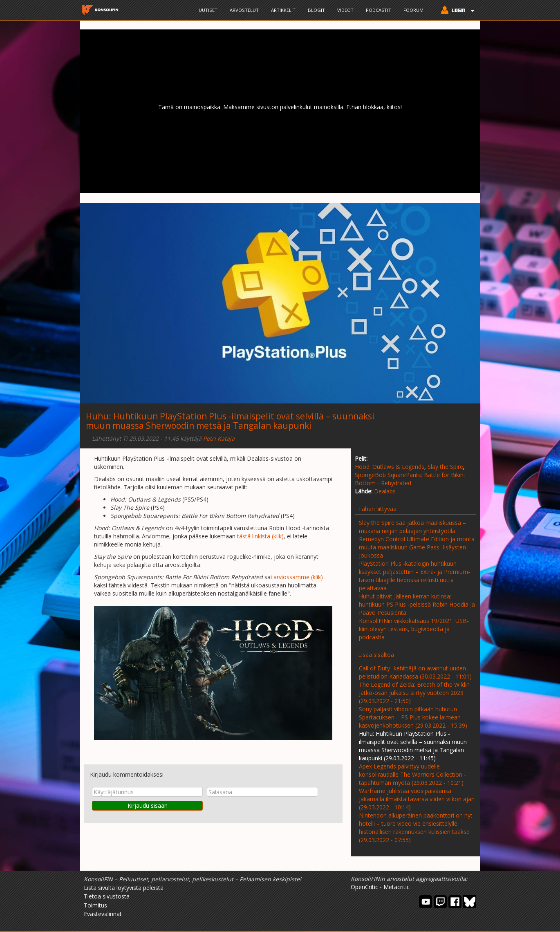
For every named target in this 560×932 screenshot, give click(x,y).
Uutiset (208, 10)
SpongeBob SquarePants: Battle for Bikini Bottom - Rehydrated (410, 479)
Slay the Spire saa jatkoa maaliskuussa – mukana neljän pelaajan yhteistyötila (412, 527)
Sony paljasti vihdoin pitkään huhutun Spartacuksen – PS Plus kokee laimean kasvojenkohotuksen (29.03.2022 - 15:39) (413, 717)
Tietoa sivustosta (107, 896)
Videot (345, 10)
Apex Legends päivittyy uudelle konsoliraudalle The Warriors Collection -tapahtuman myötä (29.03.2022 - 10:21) (412, 774)
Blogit (316, 10)
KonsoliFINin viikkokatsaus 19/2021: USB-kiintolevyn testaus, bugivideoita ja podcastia (414, 629)
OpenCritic (364, 887)
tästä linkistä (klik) (260, 536)
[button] (456, 11)
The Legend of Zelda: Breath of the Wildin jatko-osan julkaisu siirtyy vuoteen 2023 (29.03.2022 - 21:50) (414, 693)
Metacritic (396, 887)
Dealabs (385, 491)
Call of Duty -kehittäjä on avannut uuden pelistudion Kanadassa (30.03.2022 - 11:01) (415, 672)
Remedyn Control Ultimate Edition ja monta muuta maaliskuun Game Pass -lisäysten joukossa (417, 547)
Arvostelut (244, 10)
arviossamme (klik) (298, 577)
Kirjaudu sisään (148, 805)
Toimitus (95, 905)
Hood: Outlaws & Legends (390, 467)
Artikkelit (283, 10)
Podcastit (379, 10)
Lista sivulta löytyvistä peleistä (124, 888)
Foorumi (414, 10)
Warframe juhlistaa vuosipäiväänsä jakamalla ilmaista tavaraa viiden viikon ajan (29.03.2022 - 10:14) (417, 799)
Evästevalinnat (103, 914)
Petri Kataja (219, 438)
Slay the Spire (445, 467)
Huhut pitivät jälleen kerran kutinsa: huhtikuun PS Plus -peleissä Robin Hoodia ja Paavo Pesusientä (417, 604)
